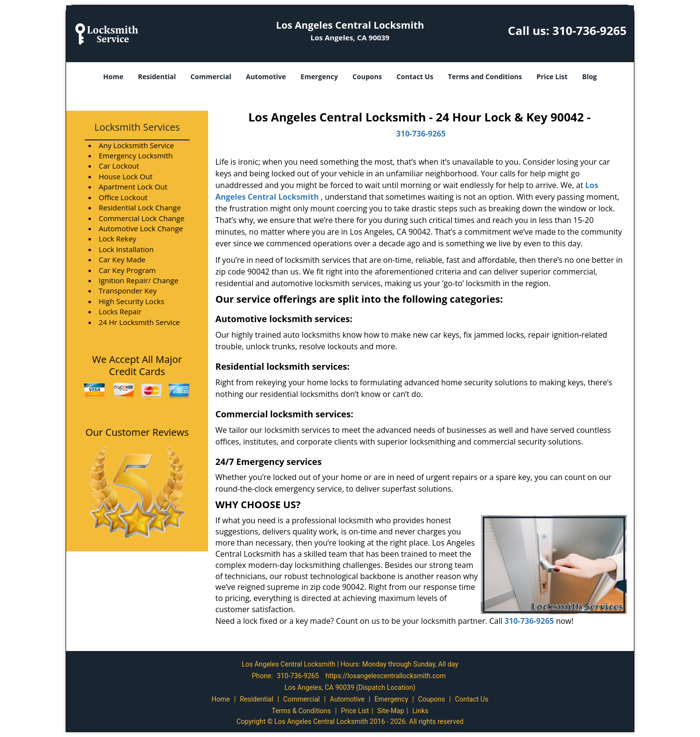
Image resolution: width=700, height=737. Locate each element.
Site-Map (391, 711)
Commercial (211, 77)
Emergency (319, 77)
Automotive (266, 77)
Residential (157, 77)
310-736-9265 (589, 30)
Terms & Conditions (301, 711)
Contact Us (415, 77)
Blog (589, 77)
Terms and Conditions (485, 77)
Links (420, 711)
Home (113, 77)
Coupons (367, 77)
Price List (552, 77)
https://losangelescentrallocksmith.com (385, 676)
